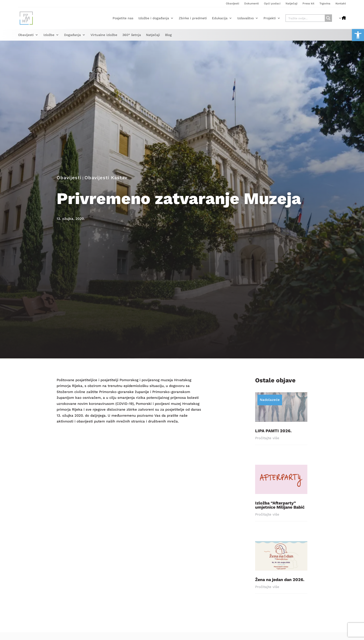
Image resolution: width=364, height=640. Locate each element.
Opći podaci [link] (272, 3)
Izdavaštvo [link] (245, 18)
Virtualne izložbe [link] (104, 35)
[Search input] (305, 18)
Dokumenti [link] (252, 3)
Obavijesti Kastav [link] (106, 180)
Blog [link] (168, 35)
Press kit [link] (308, 3)
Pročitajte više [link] (267, 440)
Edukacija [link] (220, 18)
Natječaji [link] (291, 3)
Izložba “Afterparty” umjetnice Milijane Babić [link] (280, 507)
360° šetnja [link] (132, 35)
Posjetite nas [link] (123, 18)
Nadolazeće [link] (270, 402)
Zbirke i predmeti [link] (193, 18)
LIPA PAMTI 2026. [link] (273, 433)
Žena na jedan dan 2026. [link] (280, 582)
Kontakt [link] (341, 3)
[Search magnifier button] (328, 18)
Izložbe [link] (49, 35)
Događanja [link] (72, 35)
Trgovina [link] (325, 3)
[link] (358, 35)
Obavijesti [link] (232, 3)
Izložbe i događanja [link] (154, 18)
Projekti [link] (270, 18)
